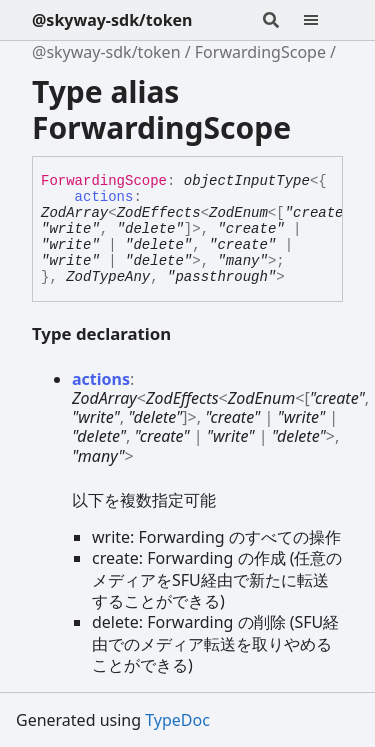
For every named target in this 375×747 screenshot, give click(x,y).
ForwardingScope (260, 52)
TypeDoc (177, 720)
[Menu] (323, 20)
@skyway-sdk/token (112, 20)
